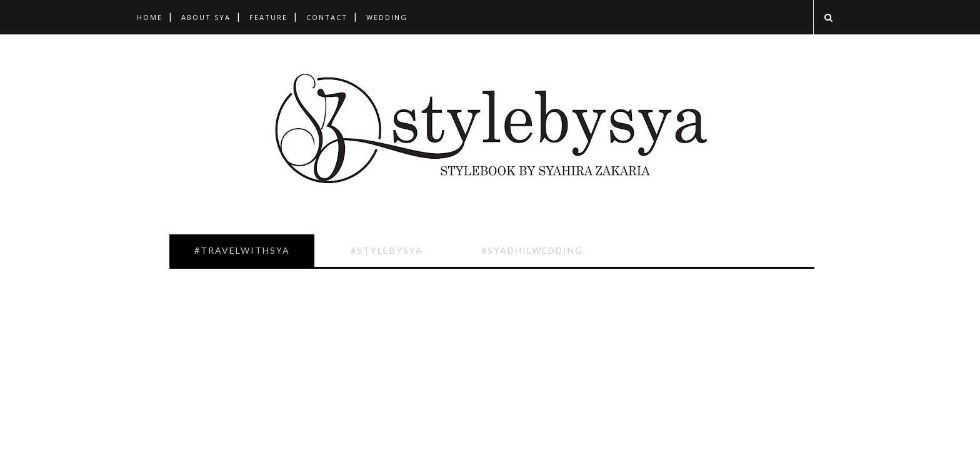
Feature (268, 17)
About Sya (206, 17)
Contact (327, 17)
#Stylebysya (387, 250)
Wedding (387, 17)
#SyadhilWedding (532, 250)
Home (150, 17)
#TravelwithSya (242, 250)
